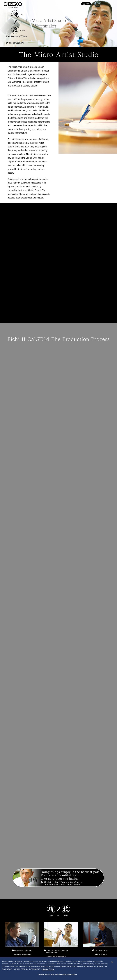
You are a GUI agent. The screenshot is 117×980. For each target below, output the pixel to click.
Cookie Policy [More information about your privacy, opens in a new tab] (48, 969)
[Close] (112, 962)
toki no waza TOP (17, 43)
